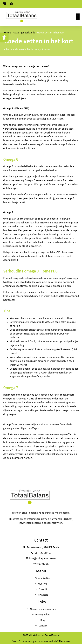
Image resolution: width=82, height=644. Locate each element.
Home (7, 32)
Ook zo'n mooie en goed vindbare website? (41, 641)
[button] (78, 17)
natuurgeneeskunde (24, 32)
